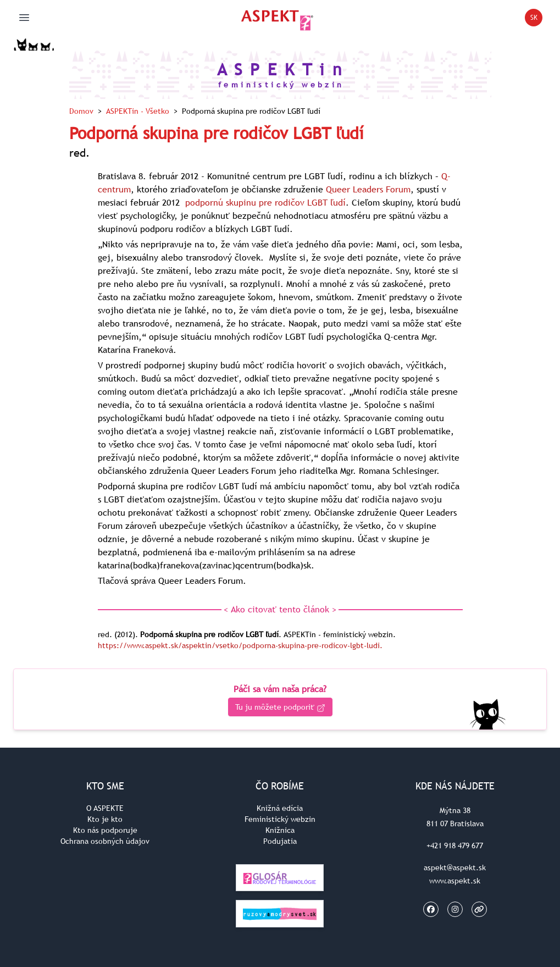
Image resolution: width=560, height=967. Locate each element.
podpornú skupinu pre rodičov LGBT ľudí (265, 202)
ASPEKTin (138, 111)
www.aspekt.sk (455, 881)
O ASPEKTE (105, 808)
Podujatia (280, 841)
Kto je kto (105, 819)
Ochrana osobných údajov (105, 841)
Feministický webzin (280, 819)
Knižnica (280, 830)
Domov (81, 111)
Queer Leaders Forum (368, 189)
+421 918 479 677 (455, 846)
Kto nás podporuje (105, 830)
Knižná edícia (280, 808)
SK (537, 20)
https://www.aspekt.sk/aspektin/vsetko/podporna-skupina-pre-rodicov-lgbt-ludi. (240, 645)
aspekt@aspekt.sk (455, 867)
